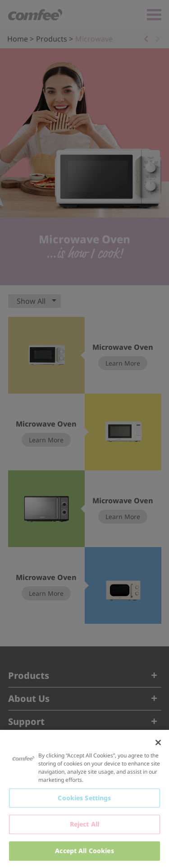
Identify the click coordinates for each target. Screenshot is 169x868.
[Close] (158, 743)
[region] (84, 799)
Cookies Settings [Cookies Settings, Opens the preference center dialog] (84, 798)
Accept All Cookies (84, 851)
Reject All (84, 824)
